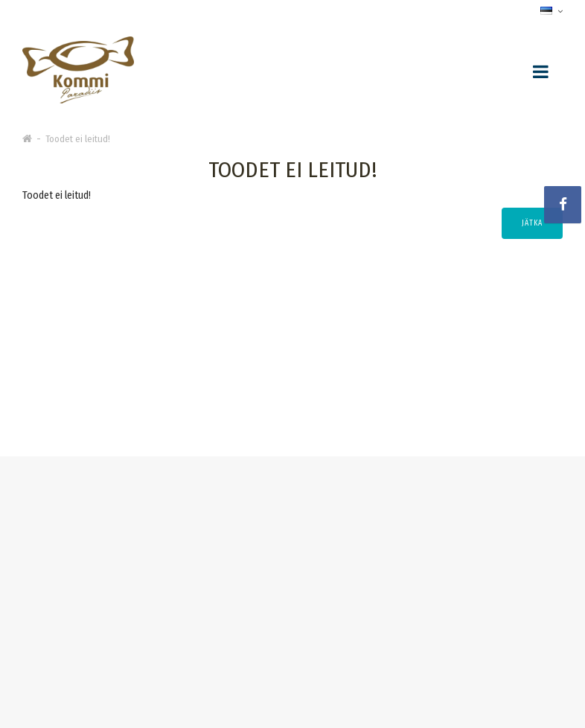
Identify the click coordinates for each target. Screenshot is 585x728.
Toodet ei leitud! (78, 139)
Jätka (532, 223)
